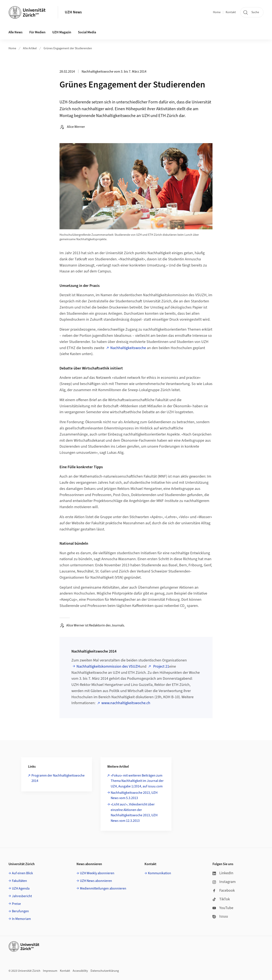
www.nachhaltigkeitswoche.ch (126, 703)
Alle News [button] (16, 32)
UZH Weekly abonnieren (97, 873)
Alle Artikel (30, 48)
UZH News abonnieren (96, 881)
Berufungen (20, 911)
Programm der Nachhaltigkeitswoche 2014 (58, 778)
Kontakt (231, 12)
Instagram (224, 882)
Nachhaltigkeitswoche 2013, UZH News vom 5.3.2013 (134, 795)
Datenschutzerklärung (105, 971)
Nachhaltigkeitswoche (128, 348)
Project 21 (161, 666)
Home (217, 12)
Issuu (220, 916)
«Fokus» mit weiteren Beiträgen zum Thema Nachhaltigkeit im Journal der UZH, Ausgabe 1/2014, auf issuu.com (137, 781)
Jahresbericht (22, 896)
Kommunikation (159, 873)
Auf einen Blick (22, 873)
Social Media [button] (87, 32)
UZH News (73, 12)
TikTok (221, 899)
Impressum (50, 971)
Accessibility (80, 971)
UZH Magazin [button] (62, 32)
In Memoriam (21, 919)
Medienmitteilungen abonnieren (103, 888)
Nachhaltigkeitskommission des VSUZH (108, 666)
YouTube (223, 908)
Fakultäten (19, 881)
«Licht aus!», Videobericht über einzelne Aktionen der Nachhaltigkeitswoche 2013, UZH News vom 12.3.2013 (134, 813)
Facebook (224, 890)
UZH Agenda (21, 888)
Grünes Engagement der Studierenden (68, 48)
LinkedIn (223, 873)
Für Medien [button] (37, 32)
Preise (16, 904)
